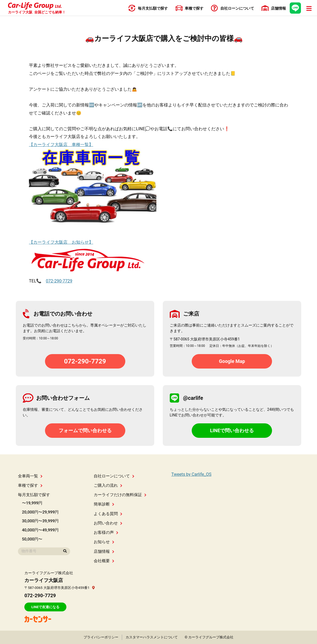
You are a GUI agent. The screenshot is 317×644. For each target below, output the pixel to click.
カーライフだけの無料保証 (120, 495)
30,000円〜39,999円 (40, 521)
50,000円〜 (32, 539)
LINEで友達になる (45, 607)
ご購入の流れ (108, 485)
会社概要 (104, 561)
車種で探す (30, 485)
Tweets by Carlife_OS (191, 474)
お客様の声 (106, 532)
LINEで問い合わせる (232, 430)
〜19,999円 (32, 503)
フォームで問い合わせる (85, 430)
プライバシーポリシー (101, 637)
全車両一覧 (30, 476)
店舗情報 (104, 551)
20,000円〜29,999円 (40, 512)
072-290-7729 (59, 281)
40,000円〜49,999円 (40, 530)
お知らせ (104, 542)
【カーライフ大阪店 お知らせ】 (61, 242)
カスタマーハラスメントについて (152, 637)
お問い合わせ (108, 523)
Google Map (232, 361)
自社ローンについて (114, 476)
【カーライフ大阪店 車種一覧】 (61, 145)
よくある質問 (108, 514)
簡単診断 (104, 504)
